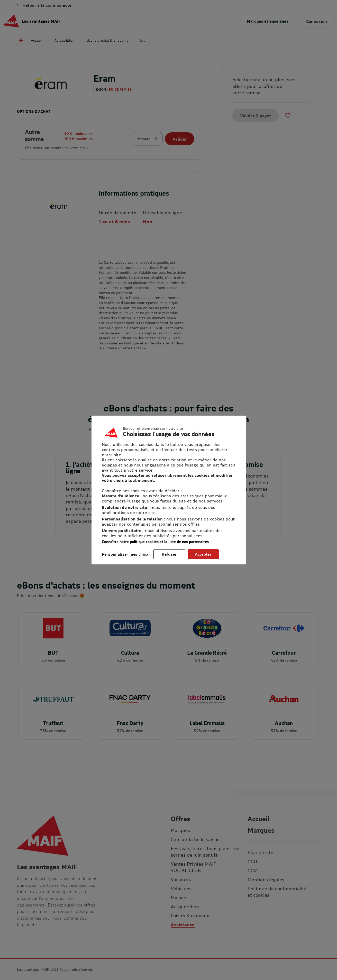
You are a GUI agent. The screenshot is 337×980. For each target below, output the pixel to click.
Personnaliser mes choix (125, 554)
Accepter (203, 554)
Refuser (169, 554)
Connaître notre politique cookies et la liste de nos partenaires (155, 542)
